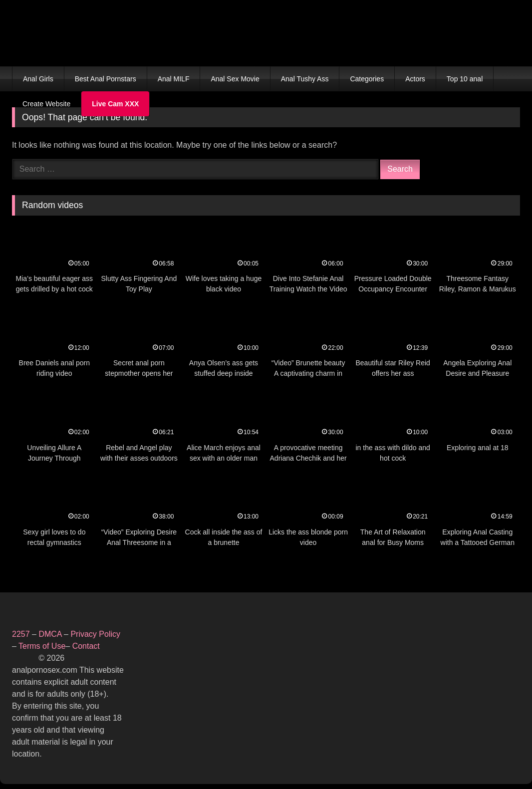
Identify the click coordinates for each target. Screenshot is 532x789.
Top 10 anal (465, 79)
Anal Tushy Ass (305, 79)
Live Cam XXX (115, 104)
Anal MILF (174, 79)
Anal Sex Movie (235, 79)
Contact (87, 646)
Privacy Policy (95, 634)
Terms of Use (42, 646)
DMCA (51, 634)
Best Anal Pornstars (106, 79)
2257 (21, 634)
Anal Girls (38, 79)
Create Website (46, 104)
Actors (415, 79)
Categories (367, 79)
